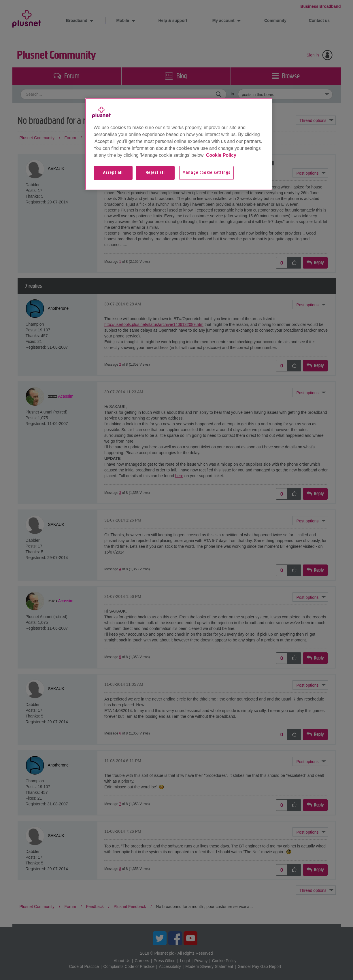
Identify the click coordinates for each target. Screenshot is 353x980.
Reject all (155, 173)
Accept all (113, 173)
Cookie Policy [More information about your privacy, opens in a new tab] (221, 155)
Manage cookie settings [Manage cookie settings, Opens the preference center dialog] (207, 173)
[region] (179, 144)
